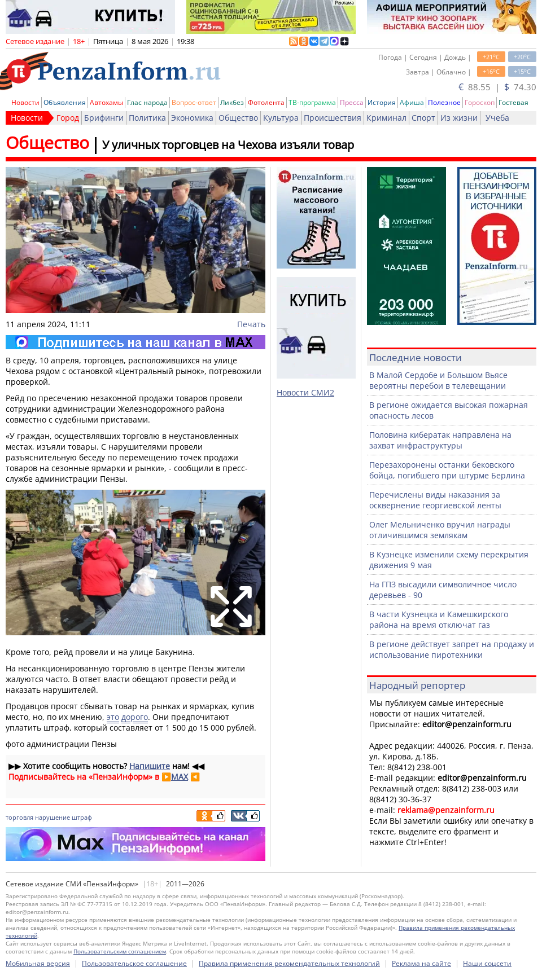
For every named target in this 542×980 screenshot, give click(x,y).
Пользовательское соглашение (134, 963)
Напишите (150, 766)
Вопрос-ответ (194, 102)
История (382, 102)
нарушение (53, 817)
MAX (180, 777)
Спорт (423, 118)
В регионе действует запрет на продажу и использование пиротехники (452, 649)
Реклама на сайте (421, 963)
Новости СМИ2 (305, 392)
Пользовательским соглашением (120, 951)
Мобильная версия (38, 963)
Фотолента (266, 102)
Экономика (192, 118)
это (113, 717)
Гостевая (513, 102)
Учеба (497, 118)
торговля (19, 817)
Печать (251, 324)
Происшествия (333, 118)
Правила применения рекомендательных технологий (289, 963)
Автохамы (106, 102)
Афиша (412, 102)
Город (68, 118)
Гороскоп (480, 102)
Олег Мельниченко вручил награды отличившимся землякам (440, 530)
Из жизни (459, 118)
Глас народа (147, 102)
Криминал (386, 118)
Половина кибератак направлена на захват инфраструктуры (440, 440)
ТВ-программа (312, 102)
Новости (25, 102)
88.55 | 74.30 (497, 87)
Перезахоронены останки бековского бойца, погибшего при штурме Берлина (447, 470)
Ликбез (232, 102)
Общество (238, 118)
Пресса (352, 102)
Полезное (444, 102)
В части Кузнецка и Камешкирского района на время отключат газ (439, 619)
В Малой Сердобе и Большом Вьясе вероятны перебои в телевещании (438, 380)
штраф (82, 817)
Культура (281, 118)
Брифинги (104, 118)
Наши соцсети (487, 963)
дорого (135, 717)
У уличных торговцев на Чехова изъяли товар (228, 145)
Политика (147, 118)
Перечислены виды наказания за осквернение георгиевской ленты (435, 500)
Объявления (65, 102)
